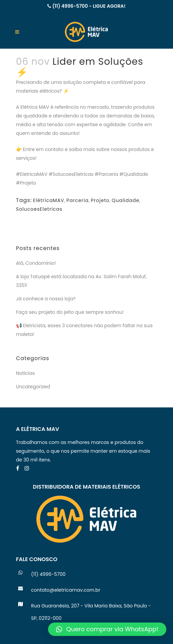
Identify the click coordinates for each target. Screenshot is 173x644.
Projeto (100, 200)
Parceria (78, 200)
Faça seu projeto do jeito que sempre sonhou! (70, 312)
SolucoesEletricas (39, 209)
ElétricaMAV (49, 200)
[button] (107, 629)
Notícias (26, 373)
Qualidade (125, 200)
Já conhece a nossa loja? (46, 299)
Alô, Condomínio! (36, 263)
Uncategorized (33, 387)
